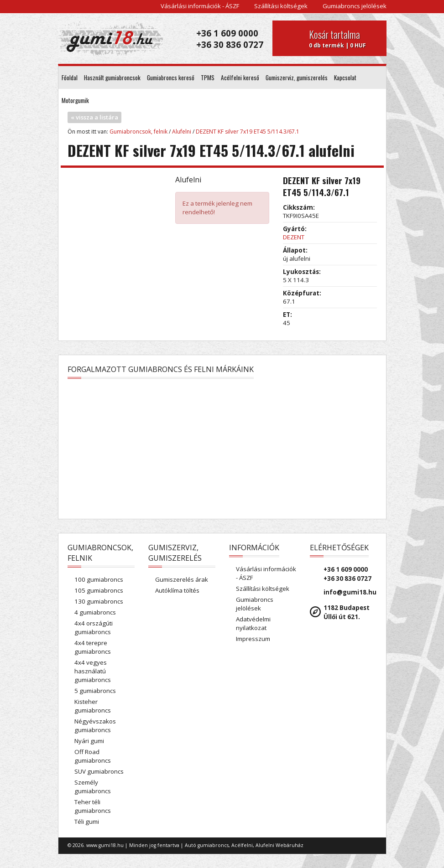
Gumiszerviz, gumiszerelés (297, 77)
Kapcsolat (345, 77)
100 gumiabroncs (99, 579)
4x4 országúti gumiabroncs (94, 628)
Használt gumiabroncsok (112, 77)
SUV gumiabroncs (99, 771)
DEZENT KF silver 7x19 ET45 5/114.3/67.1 (248, 132)
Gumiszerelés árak (182, 579)
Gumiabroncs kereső (171, 77)
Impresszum (253, 639)
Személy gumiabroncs (93, 787)
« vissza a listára (94, 117)
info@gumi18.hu (350, 592)
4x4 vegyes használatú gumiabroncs (93, 671)
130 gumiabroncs (99, 601)
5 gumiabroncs (95, 691)
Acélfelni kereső (240, 77)
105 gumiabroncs (99, 590)
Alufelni (182, 132)
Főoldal (70, 77)
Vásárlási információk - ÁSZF (200, 6)
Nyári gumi (89, 741)
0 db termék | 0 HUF (344, 38)
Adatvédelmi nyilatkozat (253, 623)
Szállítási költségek (281, 6)
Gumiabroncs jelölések (355, 6)
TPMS (208, 77)
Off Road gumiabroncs (93, 756)
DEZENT (294, 237)
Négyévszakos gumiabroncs (95, 726)
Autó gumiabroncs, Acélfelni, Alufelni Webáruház (244, 845)
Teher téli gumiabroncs (93, 806)
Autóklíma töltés (177, 590)
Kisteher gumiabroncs (93, 706)
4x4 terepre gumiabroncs (93, 647)
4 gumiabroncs (95, 612)
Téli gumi (87, 821)
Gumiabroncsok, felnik (138, 132)
